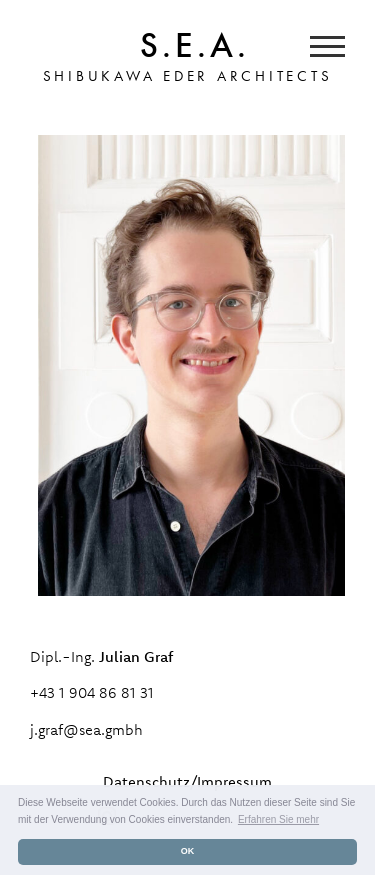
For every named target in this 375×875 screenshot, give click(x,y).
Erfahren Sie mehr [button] (278, 819)
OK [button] (188, 851)
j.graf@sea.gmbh (86, 729)
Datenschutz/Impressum (187, 781)
